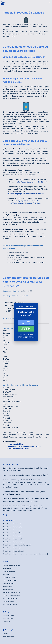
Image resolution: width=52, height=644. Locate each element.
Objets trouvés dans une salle (12, 527)
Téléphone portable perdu (11, 565)
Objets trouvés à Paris (16, 444)
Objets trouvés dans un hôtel (12, 533)
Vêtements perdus (9, 571)
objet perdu (31, 468)
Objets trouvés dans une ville (12, 524)
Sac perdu (6, 574)
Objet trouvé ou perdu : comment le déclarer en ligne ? (28, 475)
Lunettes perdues (8, 583)
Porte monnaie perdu (10, 580)
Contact (5, 633)
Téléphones (7, 621)
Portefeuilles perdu (9, 577)
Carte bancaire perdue (10, 604)
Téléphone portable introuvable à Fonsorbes (24, 446)
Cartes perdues (8, 618)
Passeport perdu (8, 601)
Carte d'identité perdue (10, 598)
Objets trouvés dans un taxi (12, 548)
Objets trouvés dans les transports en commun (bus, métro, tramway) (25, 554)
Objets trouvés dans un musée (13, 539)
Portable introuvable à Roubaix (19, 449)
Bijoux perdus (7, 586)
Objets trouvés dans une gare (12, 530)
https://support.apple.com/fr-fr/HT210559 (32, 182)
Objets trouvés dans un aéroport (13, 551)
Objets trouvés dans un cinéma (13, 536)
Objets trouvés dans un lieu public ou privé (17, 545)
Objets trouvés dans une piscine (13, 542)
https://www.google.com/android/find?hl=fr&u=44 (26, 194)
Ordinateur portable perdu (11, 592)
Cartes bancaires (8, 615)
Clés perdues (7, 568)
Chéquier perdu (8, 589)
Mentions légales (8, 636)
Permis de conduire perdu (11, 595)
